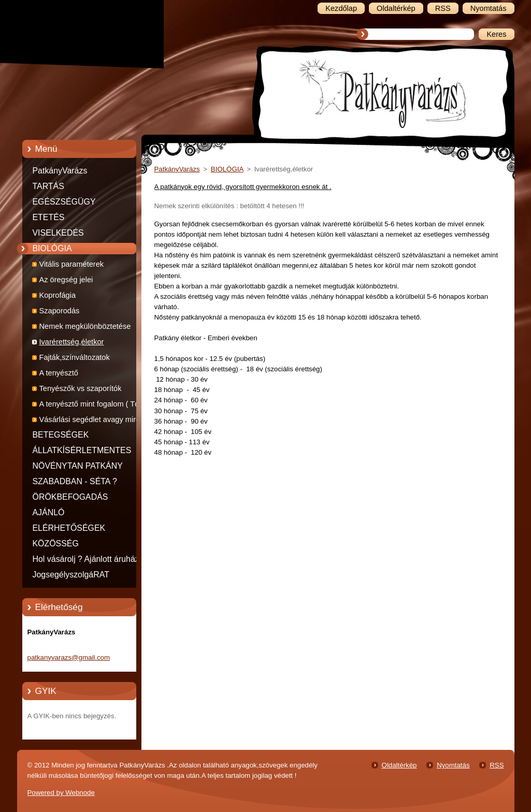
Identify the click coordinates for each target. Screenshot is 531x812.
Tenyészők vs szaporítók (81, 388)
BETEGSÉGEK (61, 435)
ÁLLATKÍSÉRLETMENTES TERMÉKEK (82, 452)
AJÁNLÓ (49, 512)
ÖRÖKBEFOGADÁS (70, 497)
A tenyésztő (59, 373)
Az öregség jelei (66, 280)
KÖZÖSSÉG (56, 543)
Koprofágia (58, 295)
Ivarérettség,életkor (72, 342)
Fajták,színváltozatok (75, 357)
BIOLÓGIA (52, 248)
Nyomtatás (453, 765)
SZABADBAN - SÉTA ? (75, 481)
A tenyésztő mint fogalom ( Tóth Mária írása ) (92, 406)
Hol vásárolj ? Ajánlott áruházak (90, 559)
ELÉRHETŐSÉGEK (69, 528)
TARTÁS (48, 186)
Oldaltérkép (399, 765)
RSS (497, 765)
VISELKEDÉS (58, 233)
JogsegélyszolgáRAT (71, 575)
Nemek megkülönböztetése (85, 326)
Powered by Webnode (61, 793)
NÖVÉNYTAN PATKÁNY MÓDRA (78, 468)
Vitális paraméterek (72, 264)
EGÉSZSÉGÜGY (64, 202)
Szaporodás (60, 311)
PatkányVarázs (60, 171)
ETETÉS (49, 217)
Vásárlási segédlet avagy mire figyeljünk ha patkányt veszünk (91, 421)
